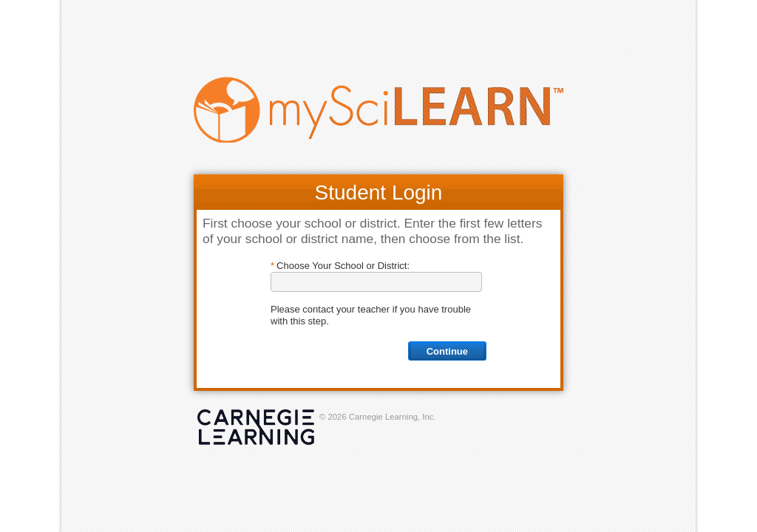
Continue (447, 351)
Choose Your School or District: (343, 266)
